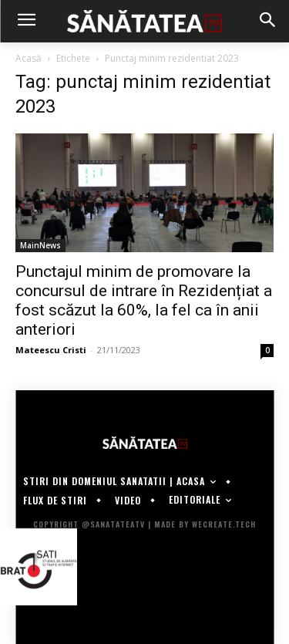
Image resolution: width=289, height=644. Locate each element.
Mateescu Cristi (51, 350)
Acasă (29, 58)
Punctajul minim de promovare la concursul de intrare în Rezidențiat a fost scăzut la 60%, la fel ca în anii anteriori (144, 300)
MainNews (40, 245)
